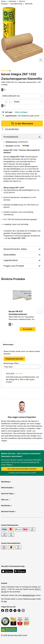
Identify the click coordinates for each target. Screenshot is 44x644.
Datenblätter (10, 255)
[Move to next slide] (40, 310)
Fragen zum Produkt (14, 266)
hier (5, 601)
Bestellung (6, 482)
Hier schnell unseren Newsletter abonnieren (22, 469)
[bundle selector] (28, 102)
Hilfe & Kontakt (8, 488)
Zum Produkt (27, 329)
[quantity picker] (6, 102)
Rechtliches (7, 505)
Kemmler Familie (9, 511)
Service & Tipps (8, 494)
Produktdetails (11, 137)
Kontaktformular (29, 595)
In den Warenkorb (22, 124)
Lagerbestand (11, 260)
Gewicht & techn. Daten (15, 249)
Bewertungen (8, 344)
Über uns (5, 500)
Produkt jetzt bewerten (14, 359)
